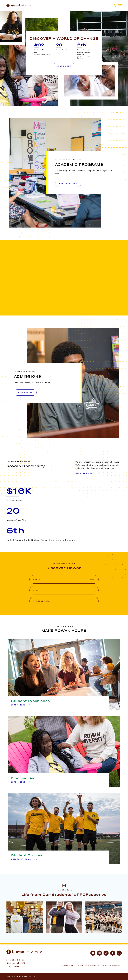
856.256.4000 (15, 966)
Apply (64, 579)
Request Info (64, 601)
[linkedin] (119, 953)
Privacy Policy (68, 965)
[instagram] (99, 953)
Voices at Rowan (24, 859)
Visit (64, 590)
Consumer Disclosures (88, 965)
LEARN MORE (25, 393)
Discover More (87, 473)
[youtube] (93, 953)
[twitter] (106, 953)
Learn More (64, 66)
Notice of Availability (112, 965)
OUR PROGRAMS (68, 184)
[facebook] (113, 953)
